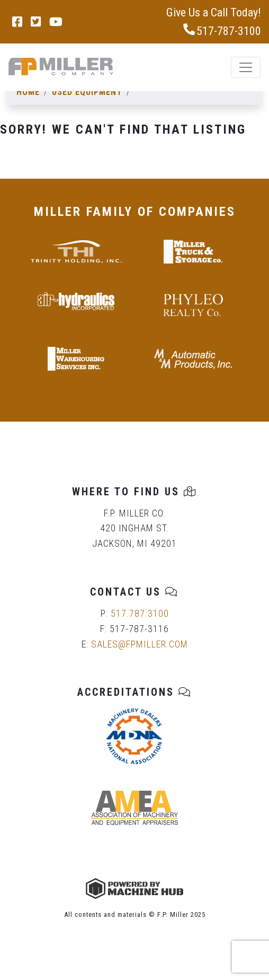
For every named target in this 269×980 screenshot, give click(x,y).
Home (28, 92)
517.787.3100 (140, 613)
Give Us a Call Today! (214, 12)
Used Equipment (87, 92)
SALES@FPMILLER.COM (140, 644)
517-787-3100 (222, 30)
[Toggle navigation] (246, 67)
